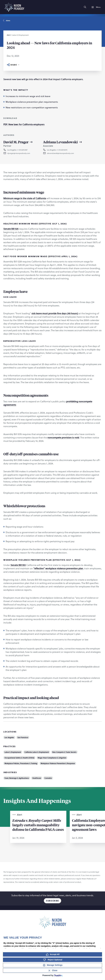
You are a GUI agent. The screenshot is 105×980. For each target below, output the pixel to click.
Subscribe (52, 901)
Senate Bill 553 (18, 565)
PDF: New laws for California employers (24, 124)
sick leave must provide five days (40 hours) (55, 313)
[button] (21, 153)
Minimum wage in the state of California (25, 198)
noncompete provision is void (63, 437)
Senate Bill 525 (11, 229)
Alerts (7, 21)
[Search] (85, 7)
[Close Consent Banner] (52, 970)
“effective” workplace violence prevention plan (58, 568)
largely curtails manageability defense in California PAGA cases (38, 825)
